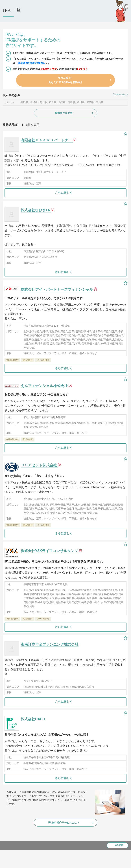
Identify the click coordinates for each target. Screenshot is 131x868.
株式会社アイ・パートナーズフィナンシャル (57, 289)
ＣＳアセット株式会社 (39, 465)
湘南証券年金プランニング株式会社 (50, 644)
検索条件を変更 (64, 113)
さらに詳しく (64, 193)
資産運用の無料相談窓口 (32, 63)
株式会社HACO (33, 719)
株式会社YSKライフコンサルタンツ (50, 551)
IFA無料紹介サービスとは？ (64, 823)
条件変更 (119, 845)
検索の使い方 (122, 95)
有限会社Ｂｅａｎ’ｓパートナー (47, 140)
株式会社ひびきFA (36, 210)
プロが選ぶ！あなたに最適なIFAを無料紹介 (65, 80)
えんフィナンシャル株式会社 (45, 386)
